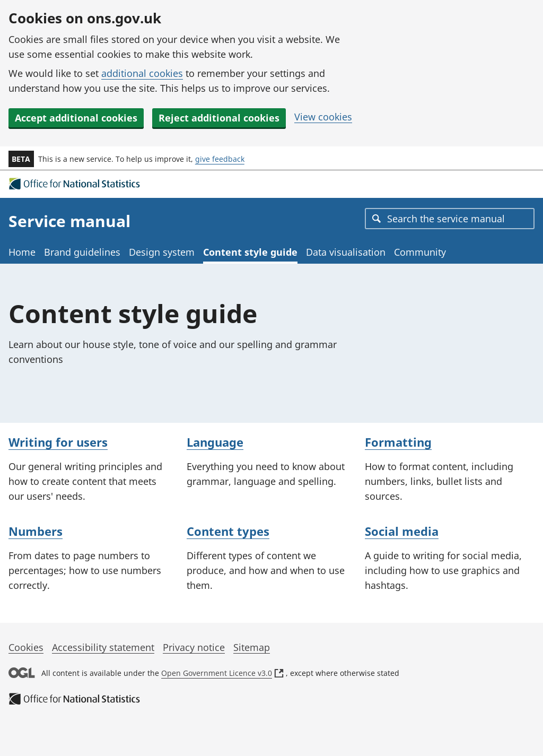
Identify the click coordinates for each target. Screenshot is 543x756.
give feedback (220, 159)
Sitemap (252, 647)
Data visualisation (346, 252)
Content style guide (250, 252)
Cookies (26, 647)
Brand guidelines (82, 252)
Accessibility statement (103, 647)
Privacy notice (194, 647)
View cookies (323, 117)
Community (420, 252)
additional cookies (142, 73)
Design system (162, 252)
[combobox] (450, 219)
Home (22, 252)
